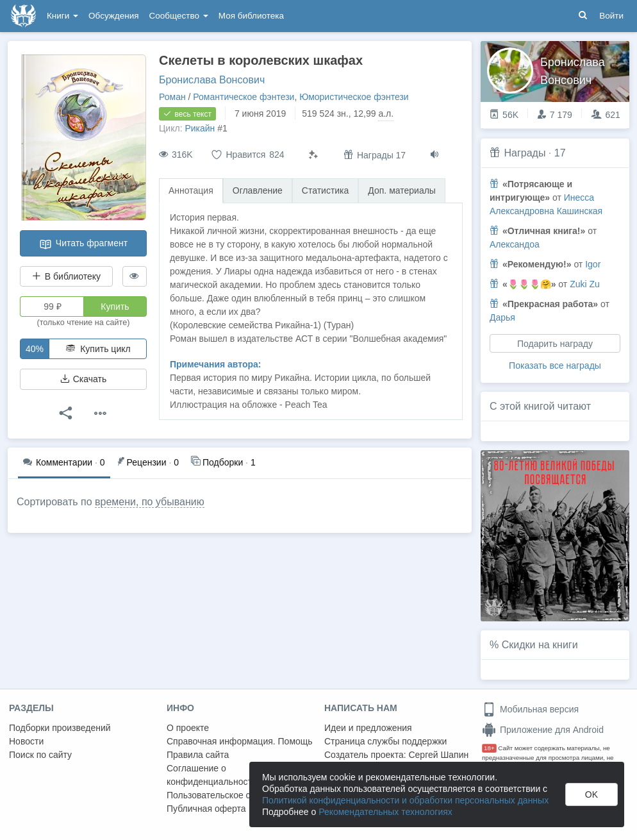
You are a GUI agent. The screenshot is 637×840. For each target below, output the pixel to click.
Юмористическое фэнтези (354, 97)
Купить (115, 307)
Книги (62, 16)
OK (591, 794)
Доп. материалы (402, 190)
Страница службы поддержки (385, 741)
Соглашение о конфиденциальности (212, 775)
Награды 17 (375, 155)
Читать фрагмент (83, 244)
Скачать (83, 379)
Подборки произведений (60, 728)
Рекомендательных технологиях (385, 812)
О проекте (188, 728)
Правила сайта (198, 755)
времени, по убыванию (150, 502)
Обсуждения (113, 16)
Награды (525, 153)
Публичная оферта (206, 809)
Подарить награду (555, 344)
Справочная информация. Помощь (240, 741)
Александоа (515, 244)
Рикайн (200, 128)
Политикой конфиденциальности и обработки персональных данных (405, 800)
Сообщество (179, 16)
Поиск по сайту (40, 755)
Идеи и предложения (368, 728)
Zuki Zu (585, 284)
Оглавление (258, 190)
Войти (611, 16)
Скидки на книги (540, 645)
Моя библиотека (251, 16)
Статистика (326, 190)
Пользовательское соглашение (231, 795)
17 (560, 153)
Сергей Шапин (438, 755)
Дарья (502, 317)
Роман (172, 97)
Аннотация (191, 190)
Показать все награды (555, 365)
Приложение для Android (543, 730)
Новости (26, 741)
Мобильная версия (530, 709)
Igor (593, 264)
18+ (489, 748)
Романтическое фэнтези (244, 97)
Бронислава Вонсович (212, 80)
